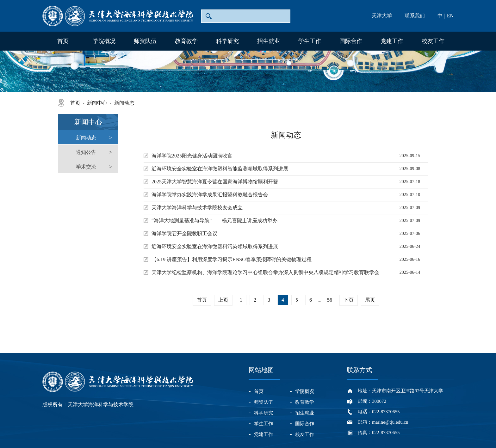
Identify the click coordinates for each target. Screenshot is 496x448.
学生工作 (310, 41)
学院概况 (104, 41)
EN (450, 16)
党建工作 (392, 41)
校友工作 (433, 41)
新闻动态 (124, 103)
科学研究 (227, 41)
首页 (63, 41)
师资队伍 (145, 41)
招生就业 (269, 41)
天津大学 (382, 16)
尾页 (370, 300)
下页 (349, 300)
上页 (223, 300)
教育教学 (186, 41)
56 (330, 300)
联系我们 (415, 16)
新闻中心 (97, 103)
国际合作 (351, 41)
